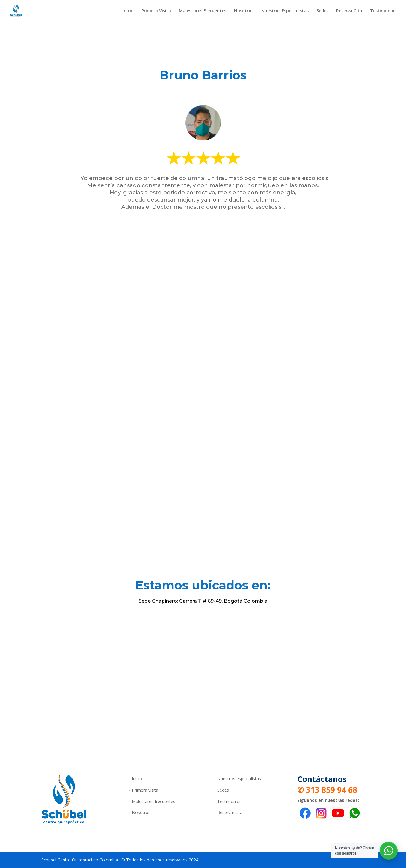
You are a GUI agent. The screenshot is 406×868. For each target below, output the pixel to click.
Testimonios (383, 12)
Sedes (322, 12)
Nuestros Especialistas (285, 12)
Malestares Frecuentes (203, 12)
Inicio (128, 12)
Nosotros (244, 12)
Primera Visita (156, 12)
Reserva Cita (349, 12)
